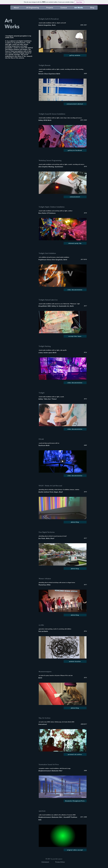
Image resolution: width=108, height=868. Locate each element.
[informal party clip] (75, 243)
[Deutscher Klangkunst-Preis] (75, 801)
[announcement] (75, 197)
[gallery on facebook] (75, 150)
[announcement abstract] (75, 104)
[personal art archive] (75, 754)
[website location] (75, 662)
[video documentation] (75, 290)
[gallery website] (75, 55)
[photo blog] (75, 522)
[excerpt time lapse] (75, 336)
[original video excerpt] (75, 850)
